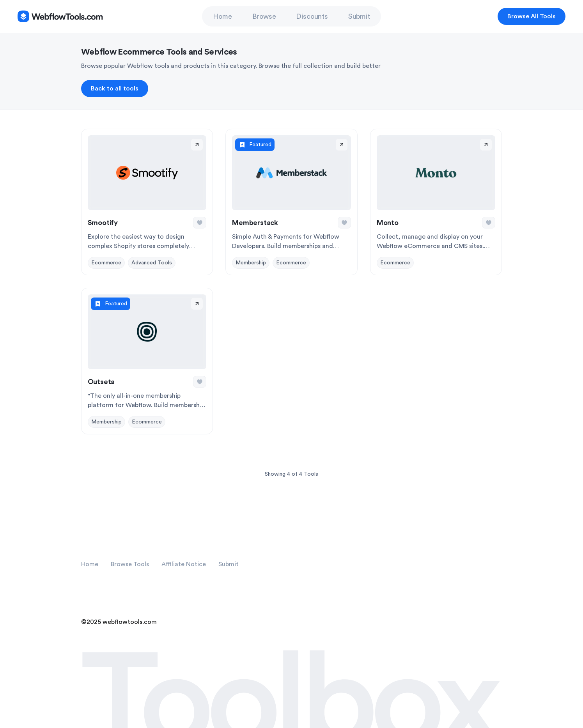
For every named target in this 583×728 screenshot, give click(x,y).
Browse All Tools (532, 16)
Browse (264, 16)
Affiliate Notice (184, 564)
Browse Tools (130, 564)
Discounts (312, 16)
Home (222, 16)
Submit (359, 16)
